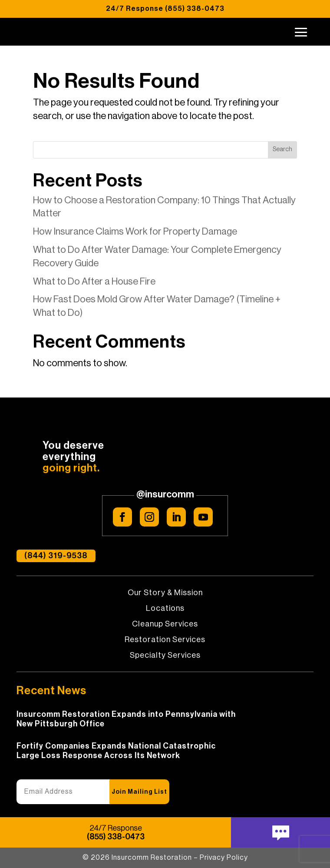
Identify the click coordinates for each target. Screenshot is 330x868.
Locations (165, 609)
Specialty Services (165, 656)
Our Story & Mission (165, 593)
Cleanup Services (165, 624)
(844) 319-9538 (56, 556)
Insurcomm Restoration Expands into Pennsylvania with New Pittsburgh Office (126, 719)
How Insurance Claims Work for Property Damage (135, 232)
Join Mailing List (139, 792)
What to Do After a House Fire (94, 282)
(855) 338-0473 (195, 9)
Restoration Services (165, 640)
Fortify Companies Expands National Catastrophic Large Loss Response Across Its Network (116, 751)
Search (282, 149)
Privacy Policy (224, 858)
